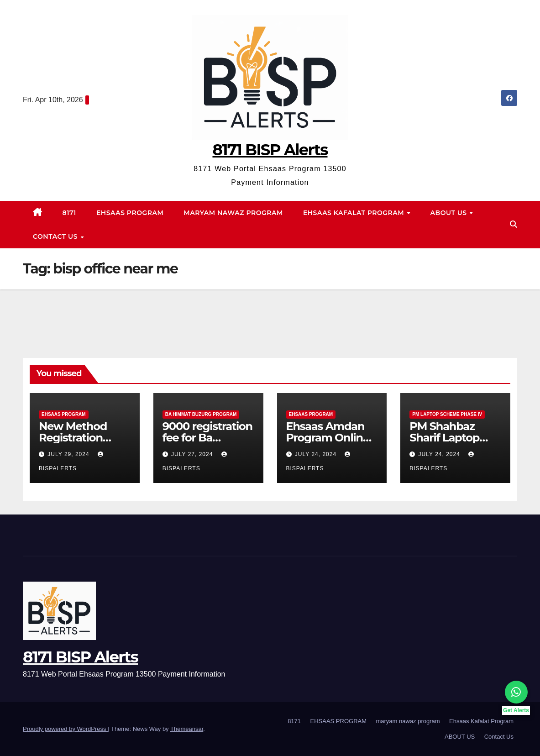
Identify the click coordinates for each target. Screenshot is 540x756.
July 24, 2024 (317, 454)
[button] (514, 224)
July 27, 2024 (193, 454)
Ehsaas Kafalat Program (355, 213)
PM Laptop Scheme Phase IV (447, 414)
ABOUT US (450, 213)
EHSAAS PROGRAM (130, 213)
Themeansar (187, 729)
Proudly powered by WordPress (65, 729)
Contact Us (56, 236)
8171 (69, 213)
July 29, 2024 (69, 454)
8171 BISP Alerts (270, 150)
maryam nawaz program (233, 213)
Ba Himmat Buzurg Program (201, 414)
